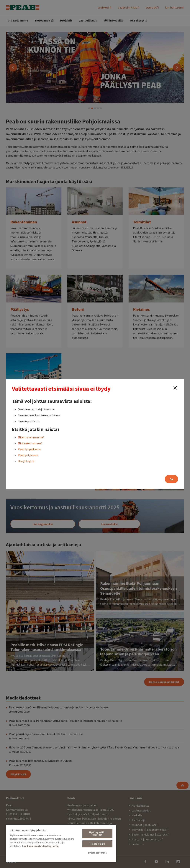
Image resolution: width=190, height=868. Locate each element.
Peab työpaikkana (29, 449)
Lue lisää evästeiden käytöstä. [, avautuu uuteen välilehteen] (40, 846)
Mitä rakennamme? (30, 443)
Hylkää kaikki (97, 844)
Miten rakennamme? (31, 437)
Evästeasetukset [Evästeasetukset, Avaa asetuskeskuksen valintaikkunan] (97, 853)
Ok (171, 479)
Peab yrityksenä (28, 455)
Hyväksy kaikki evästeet (97, 834)
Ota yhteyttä (26, 461)
